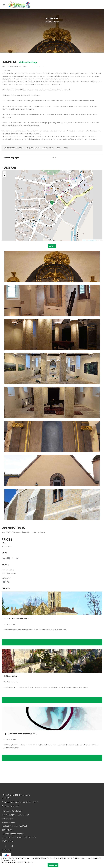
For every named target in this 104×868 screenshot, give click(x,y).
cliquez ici (30, 862)
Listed (59, 148)
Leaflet (84, 240)
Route (52, 246)
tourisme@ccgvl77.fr (10, 806)
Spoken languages (11, 158)
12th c (66, 148)
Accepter (53, 865)
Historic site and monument (13, 148)
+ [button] (4, 173)
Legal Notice (6, 850)
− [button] (4, 176)
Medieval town (48, 148)
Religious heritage (33, 148)
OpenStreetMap (92, 240)
